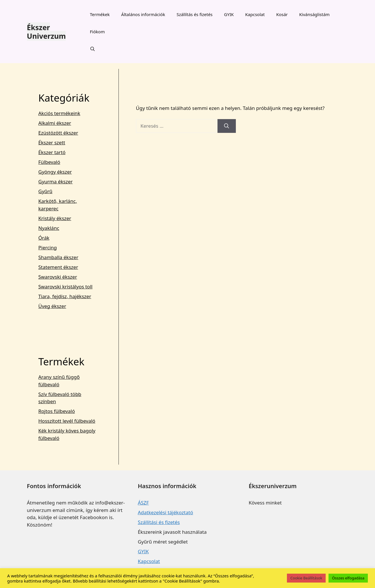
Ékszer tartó (52, 152)
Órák (44, 238)
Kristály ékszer (55, 218)
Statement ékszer (58, 267)
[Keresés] (227, 126)
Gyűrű (45, 191)
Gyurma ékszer (56, 182)
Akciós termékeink (59, 113)
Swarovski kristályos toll (66, 287)
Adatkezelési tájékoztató (165, 512)
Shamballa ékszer (58, 257)
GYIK (229, 14)
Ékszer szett (52, 142)
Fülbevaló (49, 162)
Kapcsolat (255, 14)
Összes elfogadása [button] (348, 578)
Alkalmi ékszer (55, 123)
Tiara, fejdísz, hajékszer (65, 296)
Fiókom (97, 32)
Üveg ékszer (52, 306)
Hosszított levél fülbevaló (67, 421)
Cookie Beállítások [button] (306, 578)
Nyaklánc (49, 228)
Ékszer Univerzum (46, 32)
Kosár (282, 14)
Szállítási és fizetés (159, 522)
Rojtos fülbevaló (57, 411)
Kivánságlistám (314, 14)
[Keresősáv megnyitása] (93, 49)
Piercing (48, 248)
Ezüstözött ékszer (58, 133)
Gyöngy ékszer (55, 172)
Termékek (100, 14)
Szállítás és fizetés (194, 14)
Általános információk (143, 14)
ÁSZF (143, 503)
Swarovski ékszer (58, 277)
